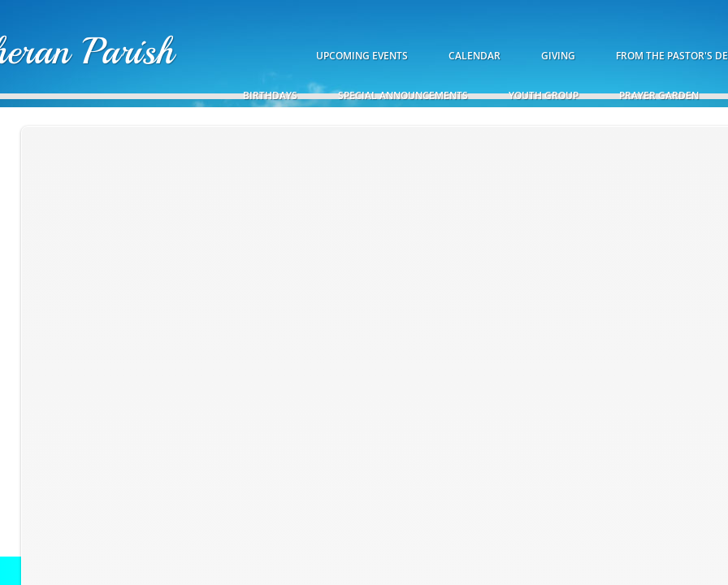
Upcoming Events (362, 56)
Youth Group (544, 95)
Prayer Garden (659, 95)
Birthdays (270, 95)
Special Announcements (403, 95)
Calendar (474, 56)
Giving (558, 56)
